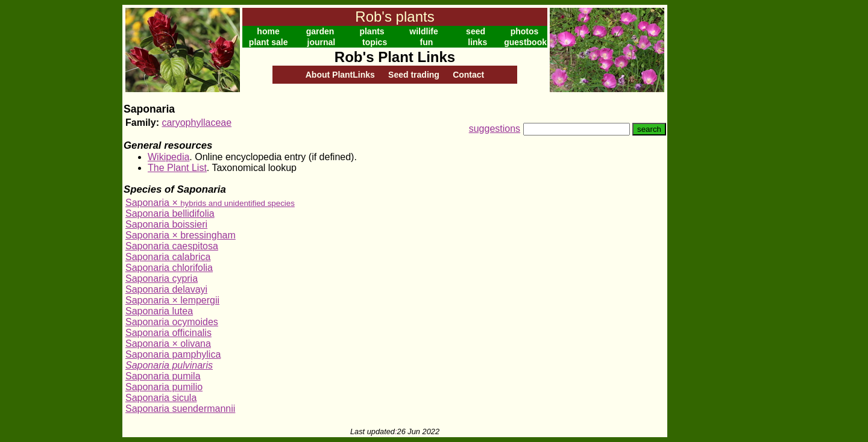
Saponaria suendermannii (180, 409)
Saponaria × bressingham (181, 235)
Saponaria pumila (163, 376)
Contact (468, 75)
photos (525, 31)
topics (375, 42)
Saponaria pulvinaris (169, 365)
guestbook (525, 42)
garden (320, 31)
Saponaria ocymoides (172, 322)
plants (372, 31)
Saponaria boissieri (166, 224)
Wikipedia (168, 157)
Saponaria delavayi (166, 289)
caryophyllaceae (197, 123)
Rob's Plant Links (395, 57)
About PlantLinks (340, 75)
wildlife (423, 31)
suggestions (495, 129)
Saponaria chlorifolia (169, 268)
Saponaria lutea (159, 311)
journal (322, 42)
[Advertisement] (706, 185)
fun (427, 42)
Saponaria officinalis (168, 333)
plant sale (269, 42)
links (477, 42)
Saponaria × (210, 203)
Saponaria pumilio (164, 387)
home (268, 31)
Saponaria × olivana (168, 344)
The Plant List (177, 168)
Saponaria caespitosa (172, 246)
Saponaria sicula (161, 398)
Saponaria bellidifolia (170, 213)
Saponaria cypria (162, 279)
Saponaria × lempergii (172, 300)
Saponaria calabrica (168, 257)
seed (476, 31)
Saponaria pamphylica (173, 354)
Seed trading (414, 75)
